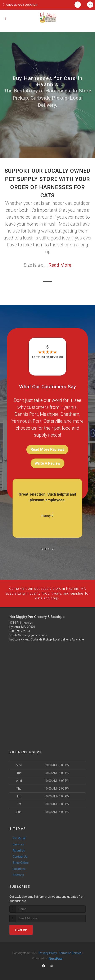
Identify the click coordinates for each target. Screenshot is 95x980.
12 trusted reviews (47, 357)
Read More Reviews (47, 449)
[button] (42, 549)
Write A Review (47, 463)
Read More (60, 265)
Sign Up (21, 929)
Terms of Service (70, 952)
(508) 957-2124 (20, 631)
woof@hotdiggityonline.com (28, 635)
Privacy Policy (48, 952)
